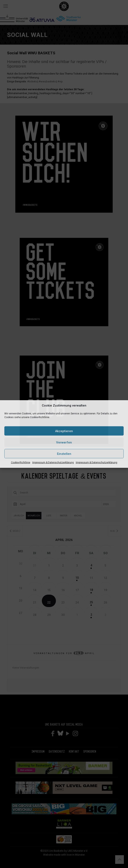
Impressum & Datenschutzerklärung (53, 462)
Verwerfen (64, 442)
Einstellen (64, 454)
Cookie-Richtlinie (21, 462)
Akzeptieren (64, 431)
